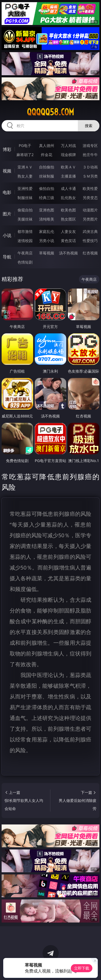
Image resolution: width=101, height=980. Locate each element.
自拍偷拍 (47, 167)
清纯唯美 (47, 219)
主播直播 (68, 176)
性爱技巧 (90, 241)
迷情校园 (25, 241)
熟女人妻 (25, 176)
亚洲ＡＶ (25, 167)
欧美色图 (68, 210)
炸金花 (47, 155)
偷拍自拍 (47, 188)
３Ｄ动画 (90, 167)
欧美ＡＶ (68, 167)
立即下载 (82, 968)
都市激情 (25, 231)
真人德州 (47, 145)
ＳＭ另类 (90, 176)
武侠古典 (90, 231)
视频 (7, 171)
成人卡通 (68, 188)
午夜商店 (25, 253)
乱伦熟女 (68, 198)
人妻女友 (68, 231)
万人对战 (68, 145)
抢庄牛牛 (90, 155)
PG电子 (25, 145)
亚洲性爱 (25, 188)
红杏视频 (90, 253)
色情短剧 (25, 262)
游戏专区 (90, 145)
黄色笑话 (68, 241)
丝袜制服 (47, 176)
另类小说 (47, 241)
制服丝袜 (25, 198)
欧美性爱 (90, 188)
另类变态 (90, 198)
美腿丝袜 (25, 219)
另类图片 (90, 219)
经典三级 (47, 198)
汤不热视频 (68, 253)
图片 (7, 214)
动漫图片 (90, 210)
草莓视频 (47, 253)
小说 (7, 235)
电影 (7, 192)
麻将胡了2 (25, 155)
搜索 (89, 126)
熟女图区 (68, 219)
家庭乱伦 (47, 231)
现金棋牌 (68, 155)
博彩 (7, 149)
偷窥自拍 (25, 210)
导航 (7, 257)
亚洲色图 (47, 210)
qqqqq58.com (50, 112)
